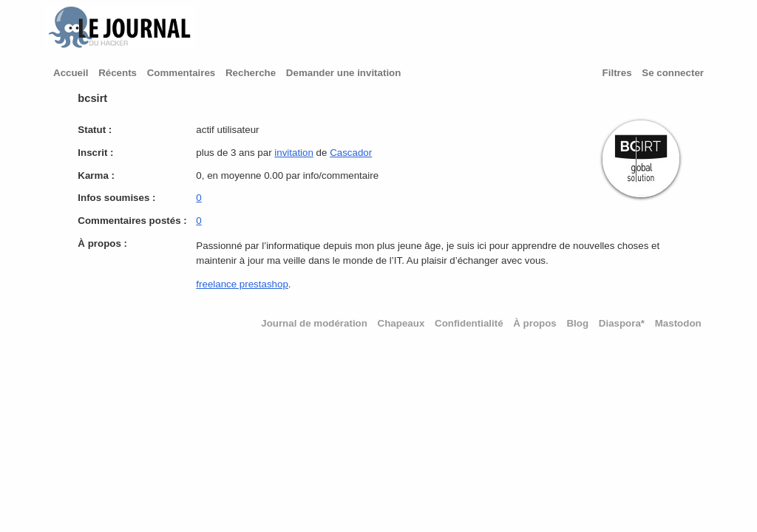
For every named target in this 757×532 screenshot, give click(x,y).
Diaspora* (622, 323)
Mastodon (678, 323)
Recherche (251, 73)
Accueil (71, 73)
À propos (535, 323)
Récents (118, 73)
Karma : (96, 175)
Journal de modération (314, 323)
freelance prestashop (242, 284)
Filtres (617, 73)
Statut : (95, 130)
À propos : (102, 243)
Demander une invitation (344, 73)
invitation (294, 153)
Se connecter (673, 73)
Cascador (351, 153)
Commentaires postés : (132, 221)
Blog (577, 323)
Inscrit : (95, 153)
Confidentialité (469, 323)
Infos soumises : (116, 198)
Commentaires (181, 73)
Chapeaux (401, 323)
